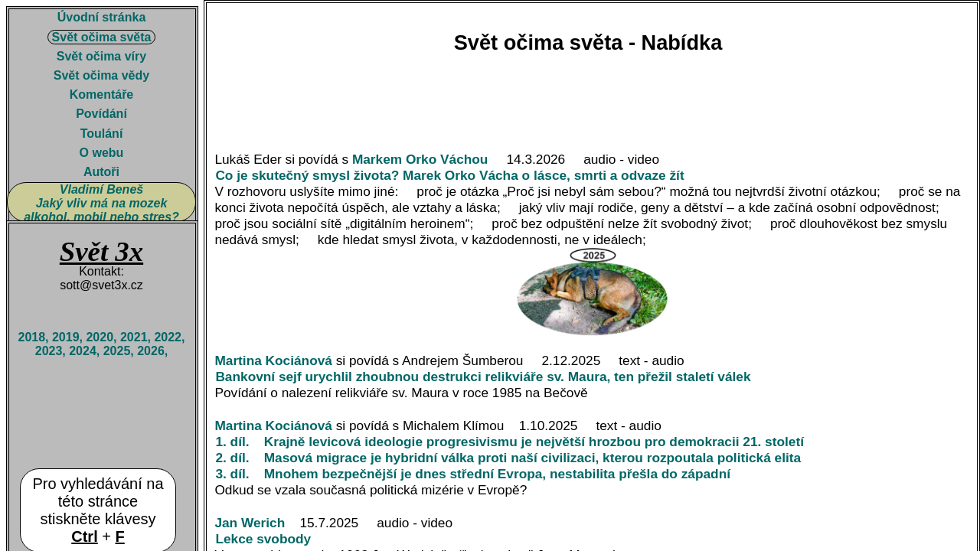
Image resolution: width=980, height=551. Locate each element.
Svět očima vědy (101, 75)
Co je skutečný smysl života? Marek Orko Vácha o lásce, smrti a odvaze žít (451, 175)
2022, (169, 337)
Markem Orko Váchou (420, 159)
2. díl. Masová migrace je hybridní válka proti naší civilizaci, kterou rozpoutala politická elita (510, 458)
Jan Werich (250, 523)
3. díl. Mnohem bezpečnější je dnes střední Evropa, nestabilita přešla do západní (474, 474)
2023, (52, 351)
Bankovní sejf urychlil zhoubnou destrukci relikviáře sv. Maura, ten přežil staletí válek (485, 377)
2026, (152, 351)
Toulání (102, 134)
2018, (34, 337)
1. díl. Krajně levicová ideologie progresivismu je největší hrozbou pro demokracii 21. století (511, 442)
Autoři (101, 172)
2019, (69, 337)
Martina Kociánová (273, 360)
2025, (120, 351)
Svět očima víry (101, 56)
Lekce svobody (265, 539)
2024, (86, 351)
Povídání (101, 114)
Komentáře (102, 95)
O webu (102, 153)
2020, (103, 337)
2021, (137, 337)
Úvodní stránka (102, 17)
